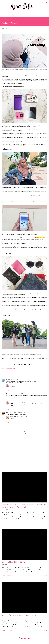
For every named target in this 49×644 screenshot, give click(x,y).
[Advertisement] (25, 454)
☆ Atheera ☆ (9, 400)
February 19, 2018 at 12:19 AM (23, 417)
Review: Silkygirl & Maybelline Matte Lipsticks (19, 615)
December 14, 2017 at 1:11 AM (23, 385)
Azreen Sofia (13, 385)
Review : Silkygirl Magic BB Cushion (15, 562)
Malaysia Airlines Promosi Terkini (40, 238)
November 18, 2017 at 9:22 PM (15, 379)
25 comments (9, 575)
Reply (7, 391)
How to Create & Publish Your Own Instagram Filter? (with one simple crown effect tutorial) (24, 506)
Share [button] (44, 369)
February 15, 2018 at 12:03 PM (19, 412)
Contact (17, 13)
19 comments (9, 522)
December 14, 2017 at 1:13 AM (23, 402)
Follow (24, 13)
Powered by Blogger (24, 638)
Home (3, 13)
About (10, 13)
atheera (8, 394)
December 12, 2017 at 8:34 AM (16, 394)
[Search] (43, 3)
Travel (13, 369)
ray (7, 379)
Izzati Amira (9, 412)
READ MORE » (44, 522)
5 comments (9, 630)
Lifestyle (8, 369)
